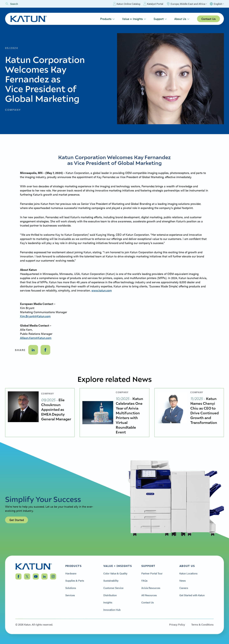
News (183, 581)
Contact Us (208, 19)
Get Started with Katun (192, 595)
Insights (108, 602)
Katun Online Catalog (127, 4)
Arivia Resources (151, 588)
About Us (182, 19)
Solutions (71, 588)
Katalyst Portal (153, 4)
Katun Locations (188, 573)
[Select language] (217, 4)
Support (160, 19)
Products (107, 19)
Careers (184, 588)
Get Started (17, 535)
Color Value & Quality (115, 573)
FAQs (144, 581)
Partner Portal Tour (152, 573)
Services (70, 595)
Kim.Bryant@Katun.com (35, 316)
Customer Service (113, 588)
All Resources (149, 595)
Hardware (71, 573)
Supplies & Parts (75, 581)
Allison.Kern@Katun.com (36, 338)
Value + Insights (134, 19)
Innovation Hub (112, 610)
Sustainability (111, 581)
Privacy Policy (177, 625)
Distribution (110, 595)
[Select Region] (187, 4)
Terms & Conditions (202, 625)
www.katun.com (102, 290)
